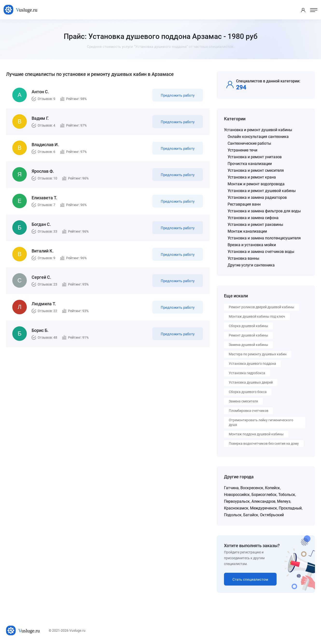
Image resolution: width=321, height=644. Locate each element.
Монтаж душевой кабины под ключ (257, 316)
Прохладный (290, 508)
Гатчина (231, 488)
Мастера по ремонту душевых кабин (258, 354)
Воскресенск (252, 488)
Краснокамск (236, 508)
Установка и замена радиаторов (257, 197)
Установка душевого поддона (252, 364)
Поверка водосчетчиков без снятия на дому (264, 444)
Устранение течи (242, 150)
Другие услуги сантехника (251, 265)
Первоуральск (237, 501)
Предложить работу (177, 96)
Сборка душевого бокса (248, 392)
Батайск (251, 515)
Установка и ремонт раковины (255, 225)
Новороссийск (237, 495)
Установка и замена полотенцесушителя (264, 238)
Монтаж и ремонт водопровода (256, 184)
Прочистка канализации (250, 164)
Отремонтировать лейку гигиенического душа (261, 422)
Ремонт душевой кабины (248, 335)
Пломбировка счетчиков (249, 411)
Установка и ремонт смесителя (256, 170)
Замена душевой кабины (248, 345)
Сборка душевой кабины (248, 326)
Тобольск (287, 495)
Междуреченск (264, 508)
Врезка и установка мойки (252, 245)
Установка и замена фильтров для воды (264, 211)
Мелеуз (284, 501)
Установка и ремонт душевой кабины (258, 130)
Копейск (272, 488)
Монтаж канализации (247, 231)
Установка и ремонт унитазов (255, 157)
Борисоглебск (264, 495)
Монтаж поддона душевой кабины (256, 434)
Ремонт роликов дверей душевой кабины (262, 307)
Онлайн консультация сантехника (258, 137)
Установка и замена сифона (253, 218)
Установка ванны (243, 258)
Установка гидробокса (247, 373)
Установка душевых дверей (251, 382)
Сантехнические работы (249, 143)
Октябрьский (272, 515)
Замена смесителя (243, 401)
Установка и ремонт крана (252, 177)
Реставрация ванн (244, 204)
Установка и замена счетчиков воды (261, 252)
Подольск (233, 515)
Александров (263, 501)
